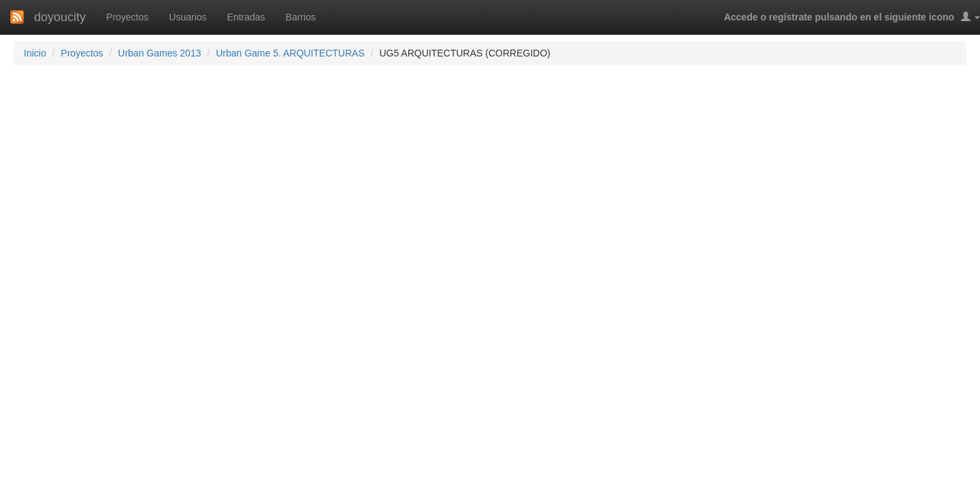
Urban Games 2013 (159, 53)
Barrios (301, 17)
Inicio (35, 53)
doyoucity (60, 17)
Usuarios (187, 17)
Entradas (246, 17)
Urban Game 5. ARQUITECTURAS (290, 53)
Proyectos (127, 17)
